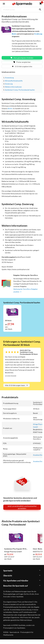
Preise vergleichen (22, 62)
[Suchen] (40, 10)
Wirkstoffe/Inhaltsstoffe (14, 81)
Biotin (14, 34)
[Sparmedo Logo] (22, 4)
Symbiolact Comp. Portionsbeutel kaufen (20, 90)
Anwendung (9, 78)
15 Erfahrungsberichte (22, 66)
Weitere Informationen (13, 87)
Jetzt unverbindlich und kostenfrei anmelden (22, 507)
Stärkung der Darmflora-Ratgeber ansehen (26, 290)
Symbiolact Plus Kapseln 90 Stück (16, 549)
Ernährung (38, 34)
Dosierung (9, 84)
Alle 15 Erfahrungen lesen (16, 385)
